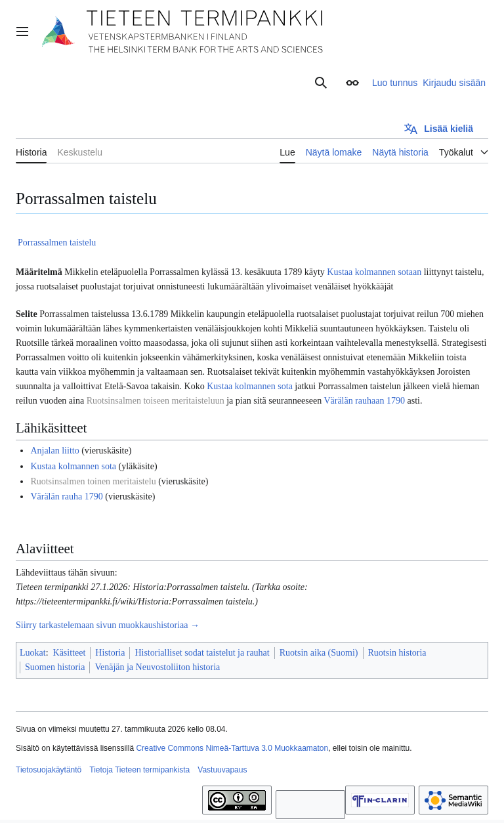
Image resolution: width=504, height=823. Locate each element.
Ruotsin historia (397, 653)
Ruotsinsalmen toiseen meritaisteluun (156, 401)
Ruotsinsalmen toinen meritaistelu (93, 481)
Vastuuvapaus (222, 770)
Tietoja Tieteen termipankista (139, 770)
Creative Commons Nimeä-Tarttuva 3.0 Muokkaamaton (232, 748)
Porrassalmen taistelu (57, 243)
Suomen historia (55, 667)
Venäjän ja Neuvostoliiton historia (157, 667)
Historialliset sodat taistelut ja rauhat (202, 653)
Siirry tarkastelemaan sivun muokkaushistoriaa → (108, 625)
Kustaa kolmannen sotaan (374, 272)
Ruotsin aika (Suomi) (319, 653)
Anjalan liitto (54, 451)
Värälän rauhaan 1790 (364, 401)
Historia (110, 653)
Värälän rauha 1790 (66, 496)
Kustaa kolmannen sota (250, 386)
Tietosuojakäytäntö (49, 770)
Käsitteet (70, 653)
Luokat (33, 653)
